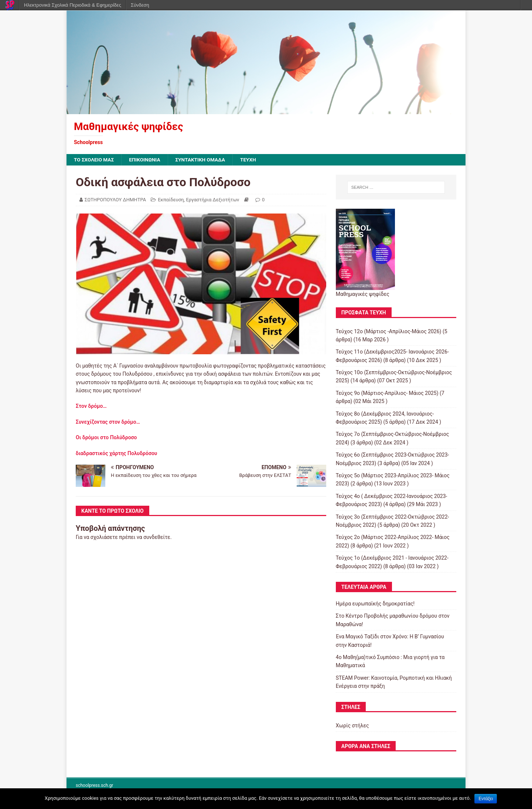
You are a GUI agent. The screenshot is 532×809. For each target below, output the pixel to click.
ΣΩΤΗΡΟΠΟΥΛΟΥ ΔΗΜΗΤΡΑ (115, 200)
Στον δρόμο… (93, 406)
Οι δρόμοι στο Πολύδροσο (106, 438)
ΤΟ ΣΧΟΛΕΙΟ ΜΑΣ (95, 160)
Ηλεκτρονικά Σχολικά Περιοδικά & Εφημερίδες (73, 5)
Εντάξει (486, 799)
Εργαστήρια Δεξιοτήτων (212, 200)
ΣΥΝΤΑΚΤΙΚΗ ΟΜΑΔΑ (203, 160)
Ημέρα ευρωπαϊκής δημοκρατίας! (375, 604)
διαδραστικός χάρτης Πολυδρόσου (116, 453)
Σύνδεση (140, 5)
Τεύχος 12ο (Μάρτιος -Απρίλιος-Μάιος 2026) (389, 331)
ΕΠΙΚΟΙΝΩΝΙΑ (146, 160)
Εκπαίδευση (171, 200)
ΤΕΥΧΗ (252, 160)
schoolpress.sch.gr (94, 786)
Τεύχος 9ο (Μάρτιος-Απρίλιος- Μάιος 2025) (387, 393)
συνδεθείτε (157, 537)
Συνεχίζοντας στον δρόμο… (108, 422)
